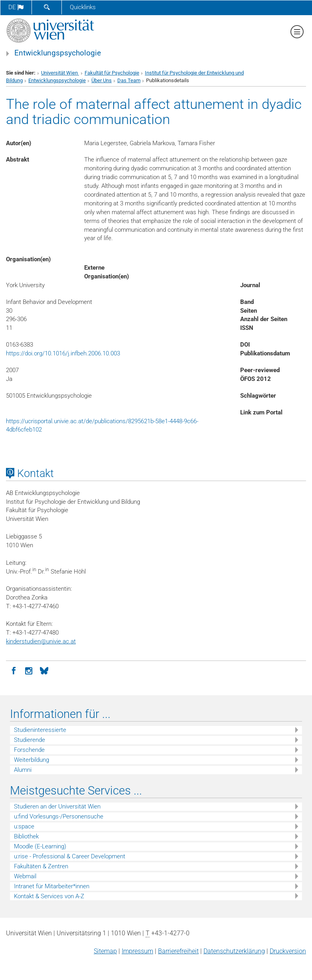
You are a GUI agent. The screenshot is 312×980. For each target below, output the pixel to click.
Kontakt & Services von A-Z (49, 896)
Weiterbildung (32, 760)
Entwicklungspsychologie (58, 53)
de (16, 7)
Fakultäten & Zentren (41, 866)
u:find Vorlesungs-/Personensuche (59, 816)
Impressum (137, 951)
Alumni (23, 770)
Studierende (30, 740)
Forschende (29, 750)
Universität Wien (60, 73)
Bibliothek (26, 836)
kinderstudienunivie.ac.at (41, 641)
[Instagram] (29, 670)
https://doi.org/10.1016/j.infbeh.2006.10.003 (63, 353)
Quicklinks (83, 7)
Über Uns (102, 80)
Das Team (129, 80)
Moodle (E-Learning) (40, 846)
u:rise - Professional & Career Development (70, 856)
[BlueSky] (44, 670)
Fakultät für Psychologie (112, 73)
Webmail (25, 876)
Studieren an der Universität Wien (57, 806)
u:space (24, 826)
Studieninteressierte (40, 730)
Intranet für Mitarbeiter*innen (52, 886)
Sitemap (105, 951)
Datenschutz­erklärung (234, 951)
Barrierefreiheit (178, 951)
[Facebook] (14, 670)
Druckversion (288, 951)
